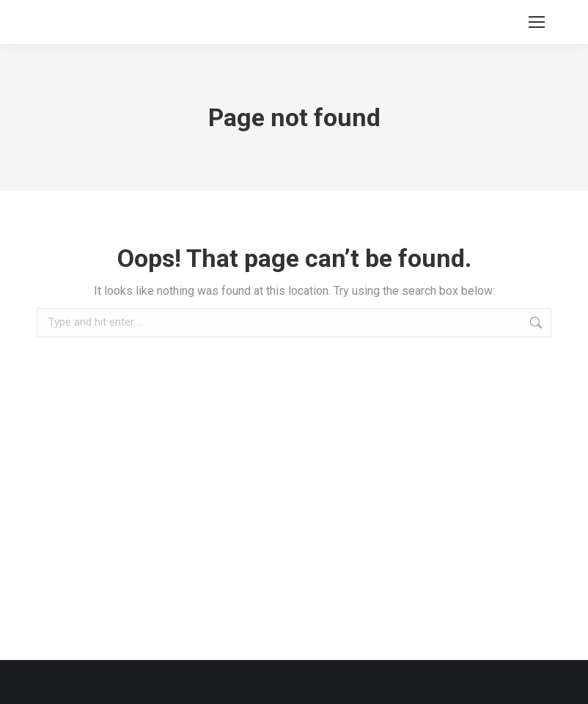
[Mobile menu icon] (537, 22)
